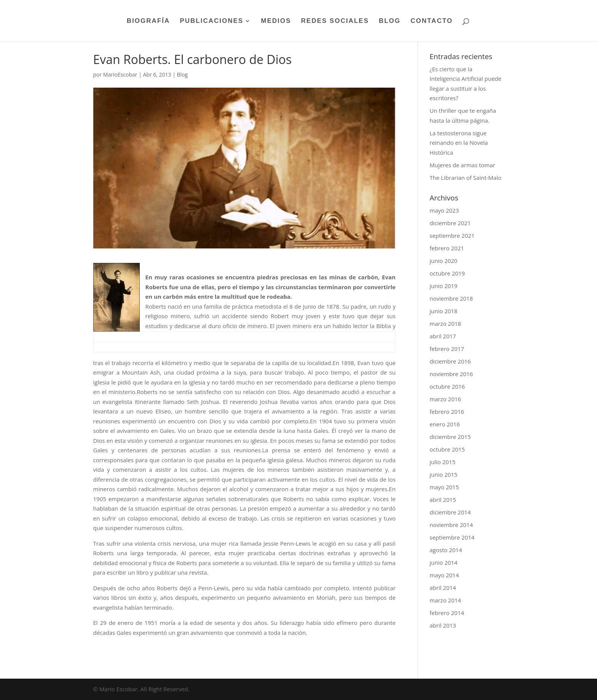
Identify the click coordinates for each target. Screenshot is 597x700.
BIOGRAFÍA (148, 21)
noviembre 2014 (451, 525)
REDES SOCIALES (335, 21)
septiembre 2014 (452, 537)
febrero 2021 (447, 248)
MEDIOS (276, 21)
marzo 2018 (445, 324)
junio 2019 (443, 286)
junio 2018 (443, 311)
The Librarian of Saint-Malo (465, 178)
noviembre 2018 (451, 298)
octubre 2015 (447, 449)
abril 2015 (443, 500)
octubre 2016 (447, 386)
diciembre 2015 (450, 437)
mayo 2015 (444, 487)
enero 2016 (445, 424)
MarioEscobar (120, 74)
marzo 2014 (445, 600)
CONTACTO (432, 21)
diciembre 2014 (450, 512)
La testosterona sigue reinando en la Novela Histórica (459, 143)
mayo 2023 (444, 210)
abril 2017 (443, 336)
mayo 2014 (444, 575)
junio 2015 (443, 474)
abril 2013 (443, 625)
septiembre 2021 (452, 235)
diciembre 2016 (450, 361)
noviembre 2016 (451, 374)
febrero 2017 (447, 349)
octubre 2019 (447, 273)
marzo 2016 (445, 399)
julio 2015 (442, 462)
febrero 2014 (447, 613)
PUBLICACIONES (212, 21)
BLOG (390, 21)
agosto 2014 (446, 550)
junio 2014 (443, 562)
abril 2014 (443, 588)
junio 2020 (443, 261)
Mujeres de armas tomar (462, 165)
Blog (183, 74)
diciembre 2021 (450, 223)
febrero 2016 (447, 412)
